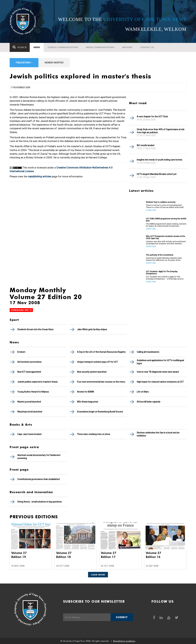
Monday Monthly (54, 63)
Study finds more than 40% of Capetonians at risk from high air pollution (161, 131)
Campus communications (63, 47)
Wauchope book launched (30, 412)
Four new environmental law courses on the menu (101, 382)
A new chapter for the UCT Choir (152, 117)
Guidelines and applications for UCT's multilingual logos (160, 362)
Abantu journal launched (29, 402)
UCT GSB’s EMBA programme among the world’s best (166, 220)
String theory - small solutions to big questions (40, 502)
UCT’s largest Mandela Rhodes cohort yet (157, 174)
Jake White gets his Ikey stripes (92, 329)
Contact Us (147, 47)
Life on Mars (143, 392)
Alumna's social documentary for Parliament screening (39, 457)
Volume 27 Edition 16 (153, 555)
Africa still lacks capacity (149, 402)
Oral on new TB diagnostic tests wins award (158, 372)
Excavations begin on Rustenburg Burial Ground (100, 412)
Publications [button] (24, 63)
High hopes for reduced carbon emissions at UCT (160, 382)
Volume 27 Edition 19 (19, 555)
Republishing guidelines (124, 641)
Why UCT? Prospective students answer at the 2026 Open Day (165, 237)
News (37, 47)
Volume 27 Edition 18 (64, 555)
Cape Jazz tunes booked (29, 434)
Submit (122, 617)
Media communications (100, 47)
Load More (98, 575)
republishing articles (40, 176)
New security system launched (92, 372)
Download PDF (21, 310)
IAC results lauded (145, 145)
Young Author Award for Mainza (33, 392)
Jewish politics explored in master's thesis (37, 382)
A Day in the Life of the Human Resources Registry (101, 352)
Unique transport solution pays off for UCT (97, 362)
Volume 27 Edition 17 (109, 555)
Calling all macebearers (148, 352)
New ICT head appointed (29, 372)
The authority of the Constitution (160, 255)
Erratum (21, 352)
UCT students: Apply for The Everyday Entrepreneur (162, 273)
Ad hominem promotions (29, 362)
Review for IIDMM (85, 392)
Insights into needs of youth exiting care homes (159, 160)
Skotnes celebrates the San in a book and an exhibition (158, 434)
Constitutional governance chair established (38, 479)
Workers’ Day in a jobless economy (161, 202)
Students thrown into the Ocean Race (35, 329)
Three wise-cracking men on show (94, 434)
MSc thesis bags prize (88, 402)
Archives (127, 47)
